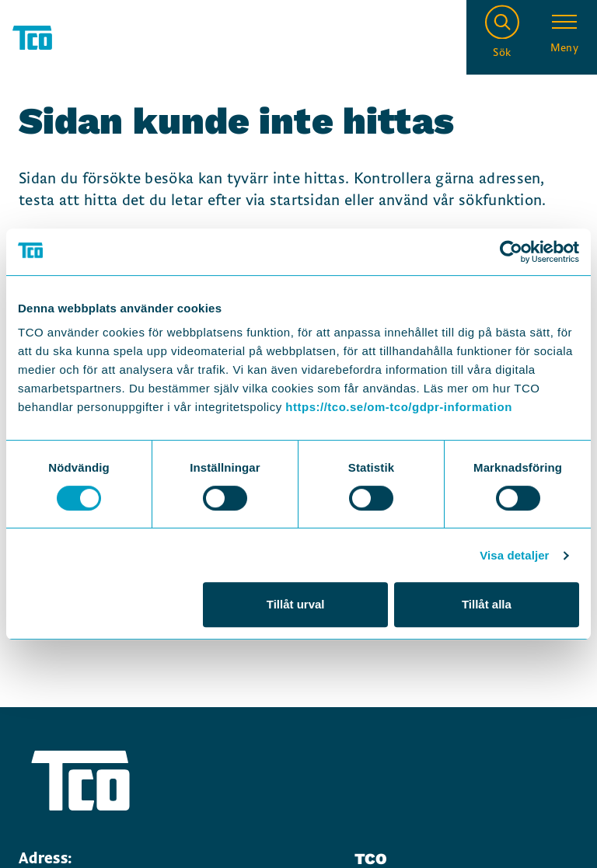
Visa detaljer (514, 555)
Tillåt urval (296, 604)
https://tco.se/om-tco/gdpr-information (398, 407)
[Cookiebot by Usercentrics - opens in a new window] (511, 252)
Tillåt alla (487, 604)
